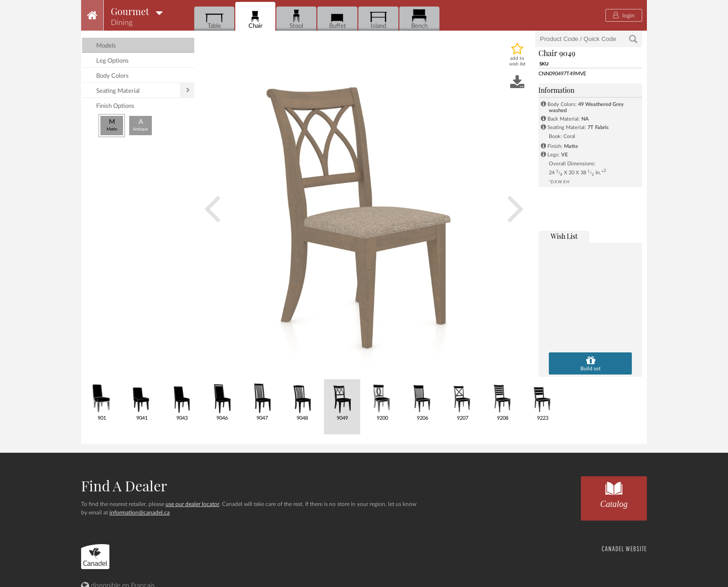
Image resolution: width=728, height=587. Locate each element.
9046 (222, 400)
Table (214, 19)
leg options (112, 61)
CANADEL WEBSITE (624, 549)
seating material (118, 91)
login (624, 15)
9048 (302, 400)
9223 (542, 400)
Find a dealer (124, 486)
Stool (296, 19)
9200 (382, 400)
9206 (422, 400)
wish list (564, 236)
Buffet (337, 19)
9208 (502, 400)
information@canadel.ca (140, 513)
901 (102, 400)
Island (378, 19)
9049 (342, 400)
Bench (419, 19)
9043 (182, 400)
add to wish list (517, 61)
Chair (255, 19)
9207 (462, 400)
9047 (262, 400)
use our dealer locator (192, 504)
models (106, 46)
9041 (142, 400)
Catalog (614, 493)
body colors (112, 76)
